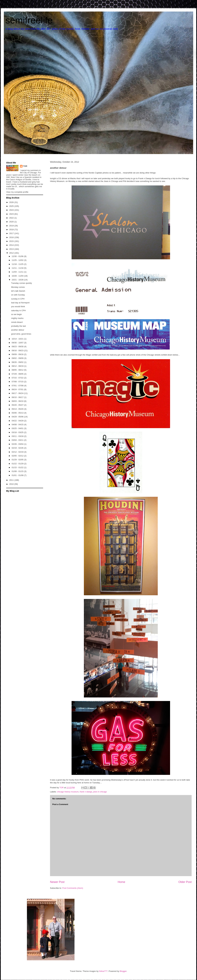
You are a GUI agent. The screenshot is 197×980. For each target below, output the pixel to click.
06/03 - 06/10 (18, 401)
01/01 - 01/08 (18, 475)
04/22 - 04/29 (18, 421)
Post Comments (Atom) (73, 888)
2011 (12, 480)
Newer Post (57, 882)
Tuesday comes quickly (21, 283)
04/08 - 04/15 (18, 425)
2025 (12, 206)
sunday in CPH (18, 299)
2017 (12, 233)
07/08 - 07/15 (18, 382)
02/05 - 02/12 (18, 456)
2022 (12, 218)
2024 (12, 210)
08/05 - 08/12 (18, 370)
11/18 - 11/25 (18, 264)
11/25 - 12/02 (18, 260)
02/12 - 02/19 (18, 452)
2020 (12, 222)
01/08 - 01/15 (18, 471)
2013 (12, 249)
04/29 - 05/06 (18, 417)
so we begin (16, 314)
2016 (12, 237)
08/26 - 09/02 (18, 362)
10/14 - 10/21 (18, 339)
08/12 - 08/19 (18, 366)
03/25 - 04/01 (18, 428)
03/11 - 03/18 (18, 436)
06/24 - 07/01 (18, 389)
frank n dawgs (86, 792)
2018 (12, 230)
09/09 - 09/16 (18, 354)
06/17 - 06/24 (18, 393)
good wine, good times (21, 334)
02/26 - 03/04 (18, 444)
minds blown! (17, 322)
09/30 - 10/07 (18, 343)
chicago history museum (68, 792)
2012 (12, 253)
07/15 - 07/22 (18, 378)
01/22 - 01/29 (18, 464)
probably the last (18, 326)
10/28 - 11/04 (18, 276)
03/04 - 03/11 (18, 440)
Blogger (123, 971)
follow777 (103, 971)
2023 (12, 214)
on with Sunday (18, 295)
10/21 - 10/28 (18, 280)
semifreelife (29, 20)
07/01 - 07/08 (18, 386)
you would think (18, 306)
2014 (12, 245)
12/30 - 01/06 (18, 256)
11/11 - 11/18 (18, 268)
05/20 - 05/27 (18, 405)
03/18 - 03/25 (18, 432)
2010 (12, 484)
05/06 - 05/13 (18, 413)
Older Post (185, 882)
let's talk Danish (18, 291)
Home (122, 882)
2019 (12, 226)
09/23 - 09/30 (18, 346)
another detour (18, 330)
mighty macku (17, 318)
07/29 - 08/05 (18, 374)
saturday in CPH (18, 310)
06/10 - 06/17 (18, 397)
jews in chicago (100, 792)
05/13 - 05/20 (18, 409)
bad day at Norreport (20, 303)
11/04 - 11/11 (18, 272)
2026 (12, 202)
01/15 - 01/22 (18, 467)
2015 (12, 241)
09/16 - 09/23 (18, 350)
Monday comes (18, 287)
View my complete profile (17, 192)
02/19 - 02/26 (18, 448)
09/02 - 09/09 (18, 358)
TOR (25, 166)
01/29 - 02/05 (18, 460)
